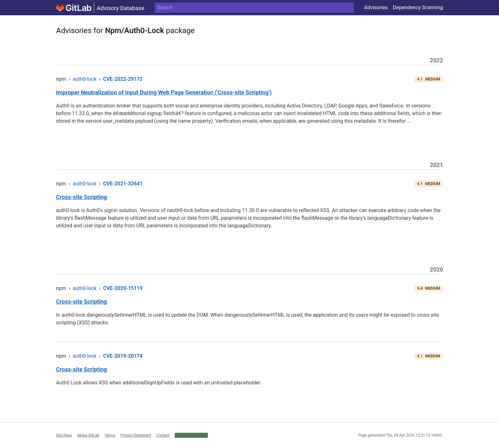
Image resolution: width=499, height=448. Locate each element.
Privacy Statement (136, 435)
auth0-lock (85, 79)
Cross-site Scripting (81, 197)
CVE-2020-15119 (123, 288)
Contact (163, 435)
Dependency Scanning (418, 7)
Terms (110, 435)
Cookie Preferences (191, 435)
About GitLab (88, 435)
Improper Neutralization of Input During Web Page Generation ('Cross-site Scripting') (164, 92)
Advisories (376, 7)
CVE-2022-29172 (123, 79)
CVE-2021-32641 (123, 184)
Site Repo (64, 435)
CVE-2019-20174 (123, 356)
